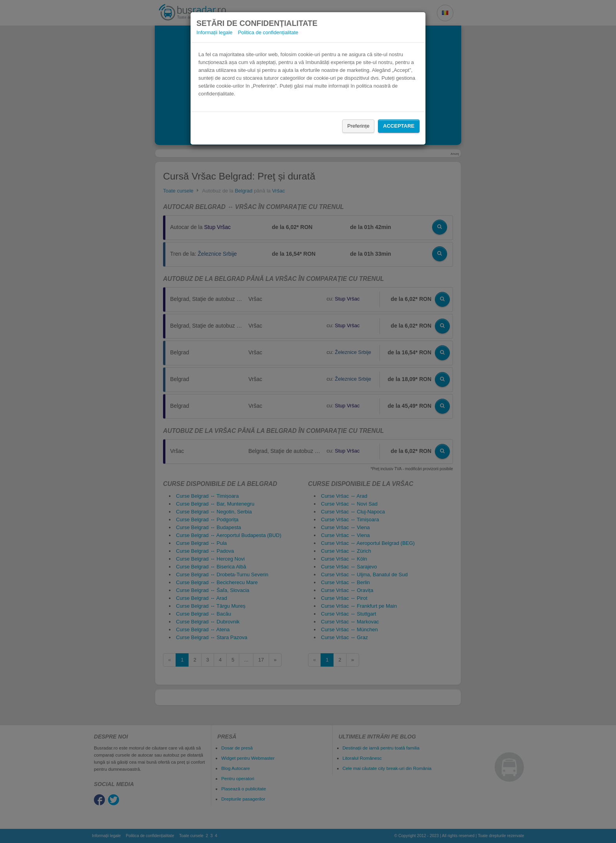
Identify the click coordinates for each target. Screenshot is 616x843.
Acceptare (399, 126)
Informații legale (214, 32)
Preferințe (358, 126)
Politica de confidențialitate (268, 32)
